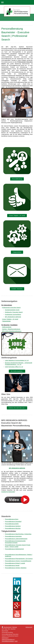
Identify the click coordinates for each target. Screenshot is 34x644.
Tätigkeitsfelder (17, 252)
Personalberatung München (13, 528)
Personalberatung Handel (12, 565)
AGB (16, 641)
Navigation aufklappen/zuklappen (17, 2)
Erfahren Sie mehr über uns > (17, 408)
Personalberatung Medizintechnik (14, 549)
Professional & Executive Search (11, 308)
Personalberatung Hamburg (13, 526)
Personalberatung (17, 179)
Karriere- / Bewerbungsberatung (11, 329)
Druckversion (7, 627)
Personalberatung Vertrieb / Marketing (16, 568)
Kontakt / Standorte (17, 289)
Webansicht (29, 627)
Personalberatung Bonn (12, 519)
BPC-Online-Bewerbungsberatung (12, 331)
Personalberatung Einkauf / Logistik (15, 563)
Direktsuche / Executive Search (14, 312)
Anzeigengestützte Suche (12, 310)
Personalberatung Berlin (12, 524)
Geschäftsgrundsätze (8, 641)
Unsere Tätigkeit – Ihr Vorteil (17, 216)
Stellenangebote (7, 327)
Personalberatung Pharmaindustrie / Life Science (19, 559)
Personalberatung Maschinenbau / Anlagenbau (18, 534)
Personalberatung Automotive (13, 536)
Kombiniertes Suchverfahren (13, 314)
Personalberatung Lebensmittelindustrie (16, 539)
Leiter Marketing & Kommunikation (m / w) (17, 360)
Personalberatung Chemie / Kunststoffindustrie (18, 561)
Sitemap (15, 627)
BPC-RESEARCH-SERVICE (13, 317)
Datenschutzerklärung (8, 640)
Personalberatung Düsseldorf (13, 522)
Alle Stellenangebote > (17, 371)
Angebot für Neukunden (8, 492)
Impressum (5, 638)
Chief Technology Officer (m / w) (14, 367)
